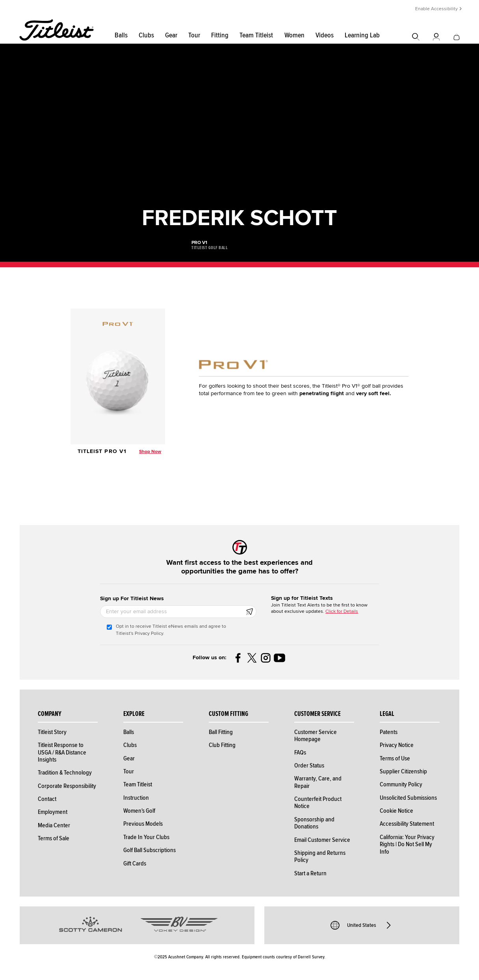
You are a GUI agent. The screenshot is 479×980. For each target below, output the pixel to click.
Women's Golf (139, 811)
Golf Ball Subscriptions (149, 850)
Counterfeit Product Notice (318, 802)
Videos (325, 35)
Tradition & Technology (65, 773)
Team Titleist (256, 35)
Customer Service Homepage (316, 736)
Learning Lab (362, 35)
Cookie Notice (396, 811)
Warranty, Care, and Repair (318, 782)
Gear (171, 35)
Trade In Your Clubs (146, 837)
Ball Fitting (221, 732)
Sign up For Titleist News (132, 598)
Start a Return (310, 873)
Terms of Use (395, 758)
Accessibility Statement (407, 824)
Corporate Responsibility (67, 786)
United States (362, 925)
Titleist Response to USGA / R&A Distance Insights (62, 752)
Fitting (220, 35)
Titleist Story (52, 732)
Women (294, 35)
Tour (194, 35)
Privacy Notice (397, 745)
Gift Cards (135, 864)
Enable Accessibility (436, 9)
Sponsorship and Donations (314, 823)
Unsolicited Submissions (408, 798)
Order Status (309, 766)
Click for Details (342, 611)
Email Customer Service (322, 840)
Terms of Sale (54, 838)
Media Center (54, 825)
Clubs (146, 35)
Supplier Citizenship (403, 771)
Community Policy (401, 784)
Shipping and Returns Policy (320, 856)
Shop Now (150, 452)
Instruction (136, 798)
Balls (121, 35)
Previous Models (143, 824)
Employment (53, 812)
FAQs (300, 753)
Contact (47, 799)
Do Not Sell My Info (406, 848)
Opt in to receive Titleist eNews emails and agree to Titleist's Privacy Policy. (171, 630)
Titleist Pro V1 (102, 451)
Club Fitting (222, 745)
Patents (389, 732)
